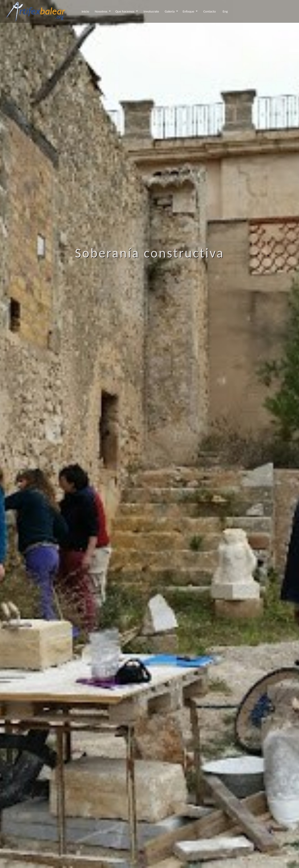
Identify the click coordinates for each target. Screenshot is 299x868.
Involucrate (151, 11)
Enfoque (189, 11)
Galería (170, 11)
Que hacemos (125, 11)
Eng (225, 11)
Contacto (210, 11)
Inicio (85, 11)
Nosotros (102, 11)
